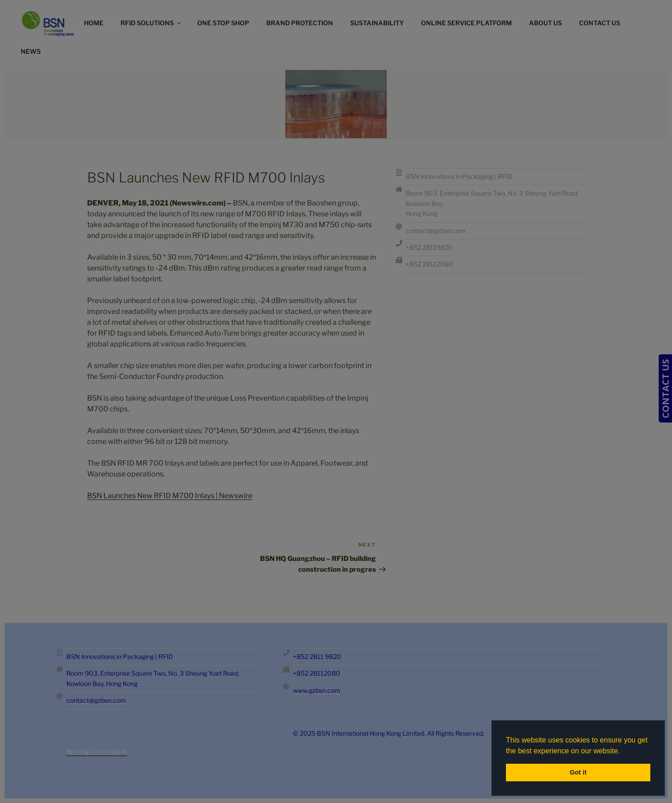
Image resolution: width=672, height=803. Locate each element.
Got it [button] (578, 772)
